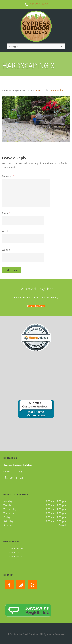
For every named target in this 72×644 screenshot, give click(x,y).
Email (6, 232)
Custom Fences (15, 548)
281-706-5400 (39, 4)
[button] (36, 306)
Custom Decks (14, 552)
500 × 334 (41, 91)
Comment (8, 176)
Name (6, 213)
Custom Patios (56, 91)
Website (6, 250)
